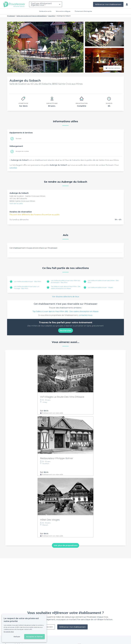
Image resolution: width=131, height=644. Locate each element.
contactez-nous (85, 315)
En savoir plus (9, 632)
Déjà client (49, 627)
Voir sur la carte (16, 203)
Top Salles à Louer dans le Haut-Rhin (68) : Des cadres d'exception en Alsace (65, 311)
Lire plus (13, 168)
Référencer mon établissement (108, 4)
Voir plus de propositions (66, 545)
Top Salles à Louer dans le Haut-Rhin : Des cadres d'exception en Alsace (66, 287)
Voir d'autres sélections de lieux (66, 297)
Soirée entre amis (45, 11)
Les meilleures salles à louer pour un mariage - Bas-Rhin (27, 287)
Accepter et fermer (34, 637)
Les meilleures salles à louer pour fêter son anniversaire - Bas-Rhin (65, 281)
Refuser (17, 637)
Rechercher (66, 330)
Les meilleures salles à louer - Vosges (100, 287)
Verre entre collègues (63, 11)
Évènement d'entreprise (83, 11)
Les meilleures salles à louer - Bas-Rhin (27, 281)
